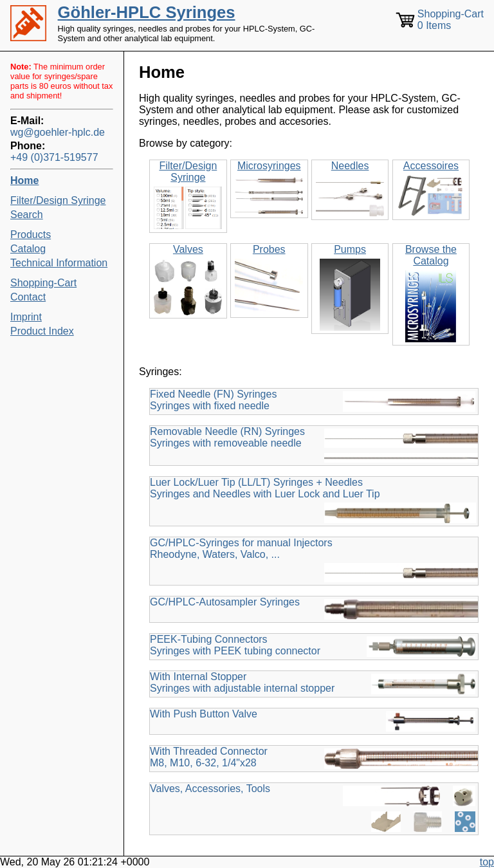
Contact (28, 297)
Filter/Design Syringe (58, 200)
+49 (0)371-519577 (54, 157)
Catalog (28, 249)
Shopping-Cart (43, 283)
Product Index (42, 331)
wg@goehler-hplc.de (58, 132)
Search (27, 215)
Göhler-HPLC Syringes (147, 12)
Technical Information (59, 263)
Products (31, 235)
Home (24, 180)
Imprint (26, 317)
